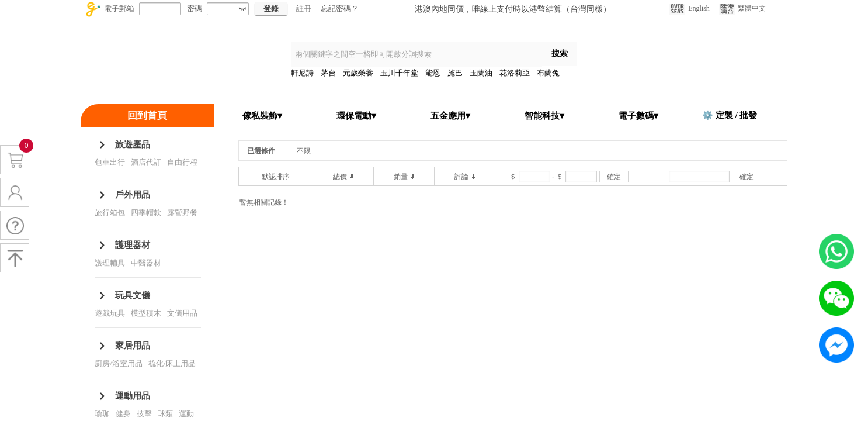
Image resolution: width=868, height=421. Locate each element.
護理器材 (133, 245)
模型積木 (146, 313)
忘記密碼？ (340, 8)
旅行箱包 (110, 213)
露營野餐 (182, 213)
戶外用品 (133, 195)
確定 (614, 177)
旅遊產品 (133, 144)
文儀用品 (182, 313)
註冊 (304, 8)
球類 (165, 414)
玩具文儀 (133, 295)
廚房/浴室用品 (119, 363)
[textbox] (416, 54)
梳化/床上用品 (172, 363)
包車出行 (110, 162)
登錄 (271, 8)
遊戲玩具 (110, 313)
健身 (123, 414)
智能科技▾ (544, 116)
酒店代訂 (146, 162)
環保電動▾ (356, 116)
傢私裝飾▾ (262, 116)
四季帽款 (146, 213)
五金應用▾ (450, 116)
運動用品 (133, 396)
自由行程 (182, 162)
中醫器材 (146, 263)
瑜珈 (102, 414)
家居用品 (133, 346)
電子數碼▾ (638, 116)
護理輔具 (110, 263)
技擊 (144, 414)
